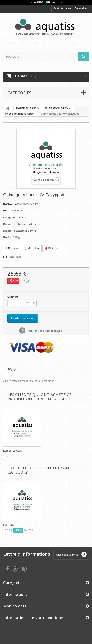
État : (7, 210)
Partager (12, 248)
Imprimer (15, 257)
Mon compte (15, 606)
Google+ (32, 248)
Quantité (13, 297)
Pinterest (52, 248)
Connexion (81, 8)
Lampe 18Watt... (13, 451)
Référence (10, 204)
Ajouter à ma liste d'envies (44, 331)
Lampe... (9, 525)
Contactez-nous (62, 8)
